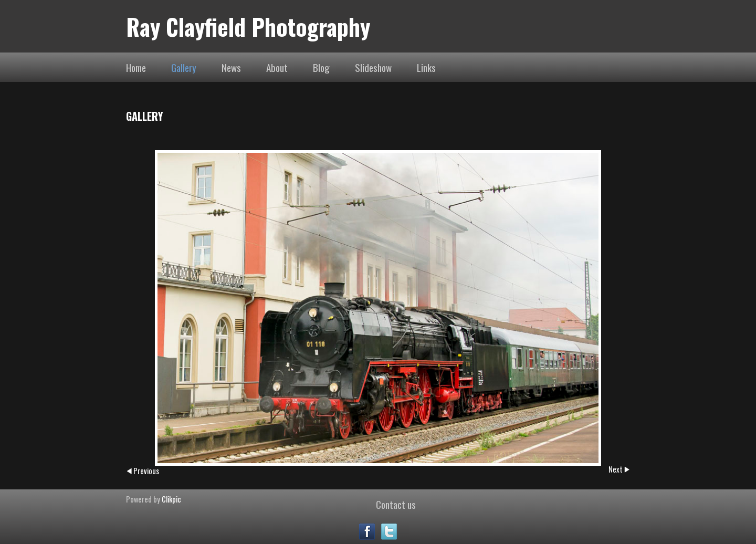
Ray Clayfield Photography (248, 26)
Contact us (396, 504)
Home (136, 67)
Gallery (184, 67)
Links (426, 67)
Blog (321, 67)
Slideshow (373, 67)
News (231, 67)
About (277, 67)
